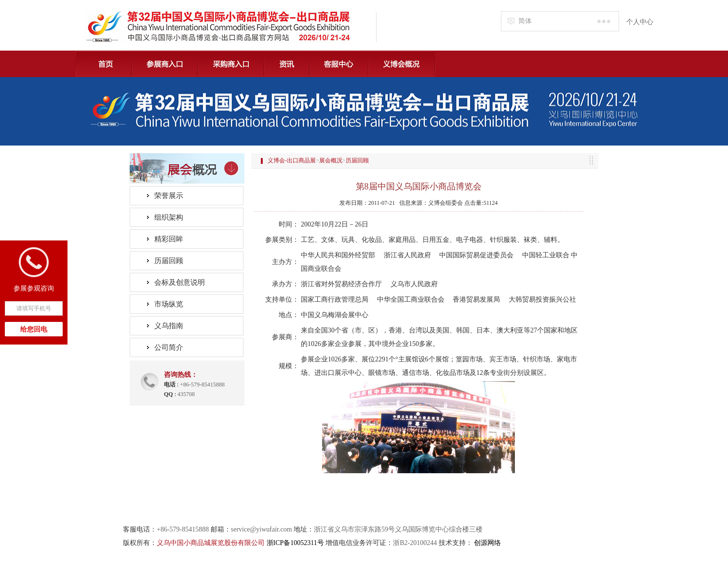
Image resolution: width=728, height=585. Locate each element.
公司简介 (169, 347)
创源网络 (487, 543)
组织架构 (169, 217)
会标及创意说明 (180, 282)
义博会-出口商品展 (292, 160)
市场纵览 (169, 304)
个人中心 (640, 22)
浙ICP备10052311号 (295, 543)
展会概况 (331, 160)
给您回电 (34, 329)
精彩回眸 (169, 239)
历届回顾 (169, 261)
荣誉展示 (169, 196)
